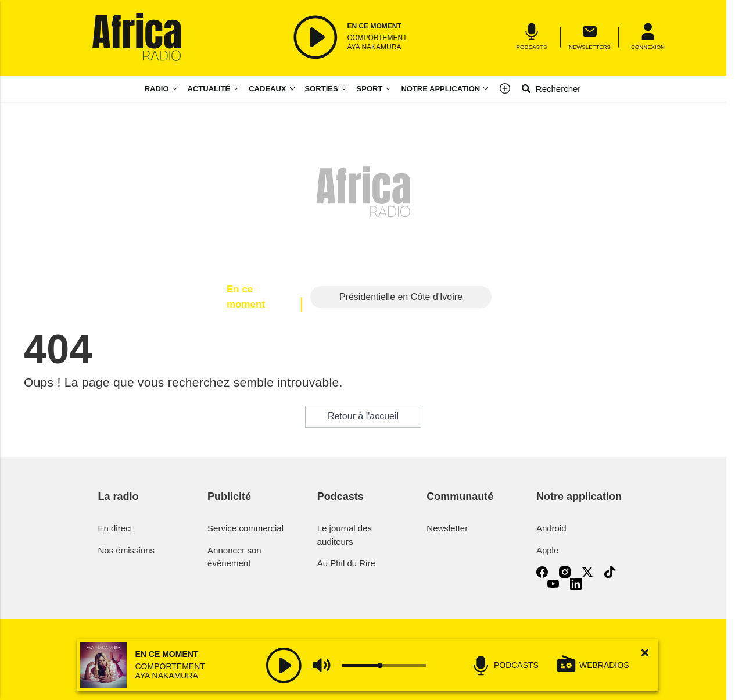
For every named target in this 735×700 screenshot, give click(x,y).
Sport (370, 89)
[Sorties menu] (326, 89)
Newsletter (447, 528)
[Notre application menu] (445, 89)
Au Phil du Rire (346, 563)
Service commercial (245, 528)
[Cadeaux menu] (272, 89)
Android (551, 528)
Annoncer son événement (234, 557)
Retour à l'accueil (363, 416)
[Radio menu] (162, 89)
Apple (547, 550)
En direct (115, 528)
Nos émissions (127, 550)
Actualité (209, 89)
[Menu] (648, 37)
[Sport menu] (390, 89)
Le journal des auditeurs (345, 535)
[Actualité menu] (238, 89)
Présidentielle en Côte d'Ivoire (401, 297)
